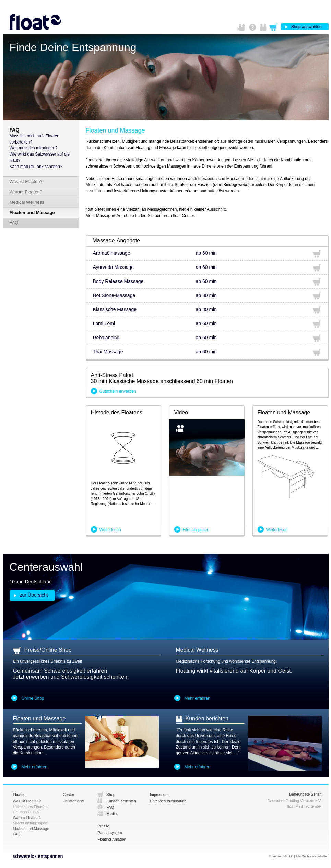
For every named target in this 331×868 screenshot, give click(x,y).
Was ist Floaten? (26, 181)
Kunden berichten (121, 801)
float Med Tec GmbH (304, 806)
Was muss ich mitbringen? (34, 148)
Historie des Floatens (31, 807)
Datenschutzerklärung (168, 801)
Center (68, 795)
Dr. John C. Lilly (26, 812)
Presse (103, 826)
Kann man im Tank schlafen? (36, 167)
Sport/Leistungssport (30, 823)
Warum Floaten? (26, 192)
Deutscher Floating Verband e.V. (295, 801)
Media (111, 814)
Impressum (159, 795)
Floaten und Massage (32, 212)
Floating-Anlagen (112, 839)
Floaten (19, 795)
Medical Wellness (27, 202)
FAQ (14, 223)
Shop (111, 795)
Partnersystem (110, 833)
